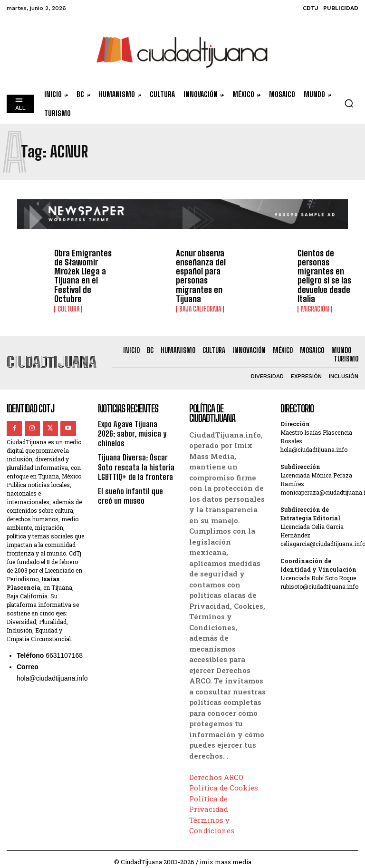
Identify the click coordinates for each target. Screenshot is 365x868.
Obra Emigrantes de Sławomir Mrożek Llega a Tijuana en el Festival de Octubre (85, 269)
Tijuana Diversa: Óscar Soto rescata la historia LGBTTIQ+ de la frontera (134, 451)
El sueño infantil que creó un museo (136, 479)
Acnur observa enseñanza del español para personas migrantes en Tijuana (198, 274)
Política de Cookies (224, 782)
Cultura (68, 296)
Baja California (200, 304)
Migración (314, 304)
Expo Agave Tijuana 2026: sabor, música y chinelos (136, 424)
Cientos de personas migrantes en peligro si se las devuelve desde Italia (322, 274)
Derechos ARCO (216, 772)
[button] (349, 103)
